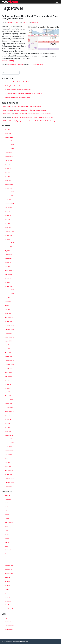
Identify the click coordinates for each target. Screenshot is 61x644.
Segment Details (9, 566)
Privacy (7, 542)
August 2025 (8, 161)
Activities (11, 64)
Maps (6, 527)
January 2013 (9, 474)
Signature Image (9, 574)
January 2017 (9, 321)
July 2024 (7, 212)
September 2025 (9, 157)
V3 (5, 593)
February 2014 (9, 435)
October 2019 (8, 255)
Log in (6, 618)
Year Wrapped (9, 609)
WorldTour (8, 605)
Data (16, 64)
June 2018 (8, 278)
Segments (39, 64)
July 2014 (7, 416)
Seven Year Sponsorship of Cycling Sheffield (17, 98)
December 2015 (9, 361)
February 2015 (9, 400)
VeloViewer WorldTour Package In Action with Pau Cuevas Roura (23, 94)
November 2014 (9, 408)
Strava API (8, 577)
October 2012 (8, 486)
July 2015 (7, 380)
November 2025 (9, 149)
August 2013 (8, 455)
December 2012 (9, 478)
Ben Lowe (25, 22)
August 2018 (8, 274)
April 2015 (8, 392)
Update (7, 589)
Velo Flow (7, 597)
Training (21, 64)
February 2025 (9, 184)
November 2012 (9, 482)
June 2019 (8, 263)
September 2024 (9, 204)
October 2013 (8, 447)
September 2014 (9, 412)
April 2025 (8, 176)
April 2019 (8, 267)
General (7, 519)
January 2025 (9, 188)
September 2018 (9, 270)
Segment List (8, 570)
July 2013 (7, 459)
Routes (7, 558)
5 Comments (35, 22)
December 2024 (9, 192)
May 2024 (7, 219)
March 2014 (8, 431)
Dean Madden (8, 110)
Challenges (8, 499)
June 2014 (8, 419)
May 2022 (7, 239)
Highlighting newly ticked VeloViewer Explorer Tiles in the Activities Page (32, 117)
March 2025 (8, 180)
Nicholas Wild (7, 121)
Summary (7, 581)
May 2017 (7, 306)
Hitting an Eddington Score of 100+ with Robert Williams (30, 110)
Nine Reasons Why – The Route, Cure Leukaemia (19, 82)
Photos (7, 538)
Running (7, 562)
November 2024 (9, 196)
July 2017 (7, 298)
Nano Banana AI (8, 107)
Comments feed (9, 626)
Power (34, 64)
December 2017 (9, 290)
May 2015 (7, 388)
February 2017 (9, 317)
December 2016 (9, 325)
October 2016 (8, 333)
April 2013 (8, 463)
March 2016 (8, 353)
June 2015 (8, 384)
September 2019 (9, 259)
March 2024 (8, 227)
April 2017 (8, 310)
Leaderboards (9, 523)
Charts (7, 503)
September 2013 (9, 451)
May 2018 (7, 282)
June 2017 (8, 302)
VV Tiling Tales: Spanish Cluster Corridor (17, 86)
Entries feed (8, 622)
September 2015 (9, 372)
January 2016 (9, 357)
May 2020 (7, 251)
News (6, 530)
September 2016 (9, 337)
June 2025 (8, 168)
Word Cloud (8, 601)
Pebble (7, 534)
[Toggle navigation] (57, 2)
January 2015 (9, 404)
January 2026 (9, 141)
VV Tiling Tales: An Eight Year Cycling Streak (18, 90)
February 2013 (9, 470)
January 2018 (9, 286)
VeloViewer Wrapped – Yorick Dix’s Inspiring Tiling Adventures (33, 114)
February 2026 (9, 137)
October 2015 (8, 368)
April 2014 (8, 427)
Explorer (7, 515)
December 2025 (9, 145)
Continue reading (9, 61)
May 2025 (7, 172)
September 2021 (9, 243)
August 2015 (8, 376)
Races (6, 546)
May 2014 (7, 423)
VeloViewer (9, 642)
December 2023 (9, 231)
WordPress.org (9, 630)
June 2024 (8, 216)
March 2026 (8, 133)
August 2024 (8, 208)
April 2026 (8, 129)
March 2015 (8, 396)
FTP (30, 64)
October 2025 (8, 153)
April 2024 (8, 223)
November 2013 (9, 443)
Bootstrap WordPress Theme (20, 642)
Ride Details (8, 550)
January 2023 (9, 235)
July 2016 (7, 345)
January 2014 (9, 439)
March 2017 (8, 314)
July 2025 (7, 165)
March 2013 (8, 466)
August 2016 (8, 341)
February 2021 (9, 247)
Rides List (7, 554)
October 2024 (8, 200)
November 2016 (9, 329)
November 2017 (9, 294)
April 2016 (8, 349)
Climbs (7, 507)
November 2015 (9, 365)
